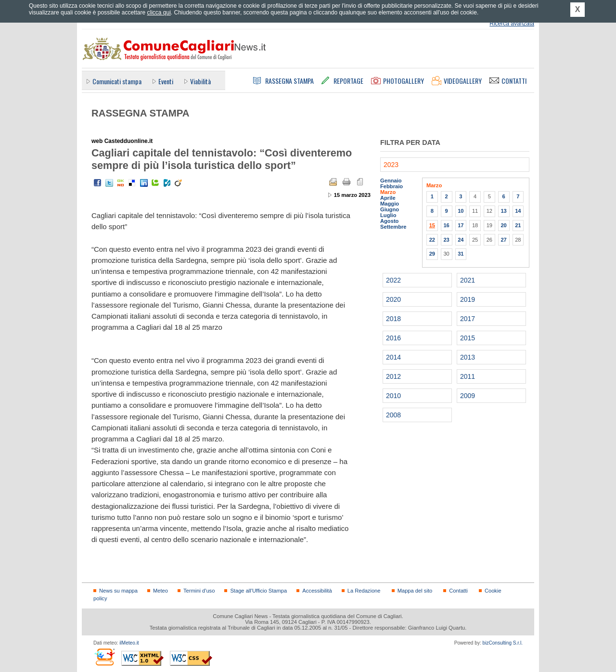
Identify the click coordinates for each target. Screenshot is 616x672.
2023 (391, 165)
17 (461, 225)
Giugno (390, 209)
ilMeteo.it (129, 643)
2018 (393, 319)
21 (518, 225)
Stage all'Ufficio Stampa (258, 591)
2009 (468, 396)
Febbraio (391, 186)
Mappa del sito (415, 591)
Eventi (166, 81)
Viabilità (200, 81)
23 (446, 240)
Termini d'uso (199, 591)
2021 (468, 280)
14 (518, 211)
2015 (468, 338)
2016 (393, 338)
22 (432, 240)
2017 (468, 319)
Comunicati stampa (117, 81)
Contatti (458, 591)
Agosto (389, 221)
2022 (393, 280)
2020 (393, 299)
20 (503, 225)
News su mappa (118, 591)
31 (461, 254)
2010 (393, 396)
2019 (468, 299)
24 (461, 240)
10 (461, 211)
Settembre (393, 227)
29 (432, 254)
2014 (393, 357)
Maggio (390, 204)
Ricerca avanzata (512, 24)
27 (503, 240)
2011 (468, 376)
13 (503, 211)
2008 (393, 415)
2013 (468, 357)
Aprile (388, 198)
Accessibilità (317, 591)
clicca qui (159, 13)
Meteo (160, 591)
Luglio (388, 215)
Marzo (388, 192)
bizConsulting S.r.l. (503, 643)
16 (446, 225)
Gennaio (391, 181)
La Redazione (364, 591)
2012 (393, 376)
